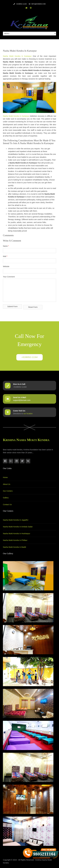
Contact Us (7, 505)
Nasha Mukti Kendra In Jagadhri (16, 520)
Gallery (6, 498)
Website (6, 266)
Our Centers (8, 491)
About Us (7, 484)
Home (5, 477)
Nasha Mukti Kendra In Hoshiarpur (17, 534)
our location (28, 414)
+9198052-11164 (29, 357)
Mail (5, 256)
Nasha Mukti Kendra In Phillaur (15, 540)
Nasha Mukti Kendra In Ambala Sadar (18, 527)
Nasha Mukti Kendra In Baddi (14, 547)
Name (6, 246)
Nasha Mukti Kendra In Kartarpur (17, 56)
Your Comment (9, 277)
